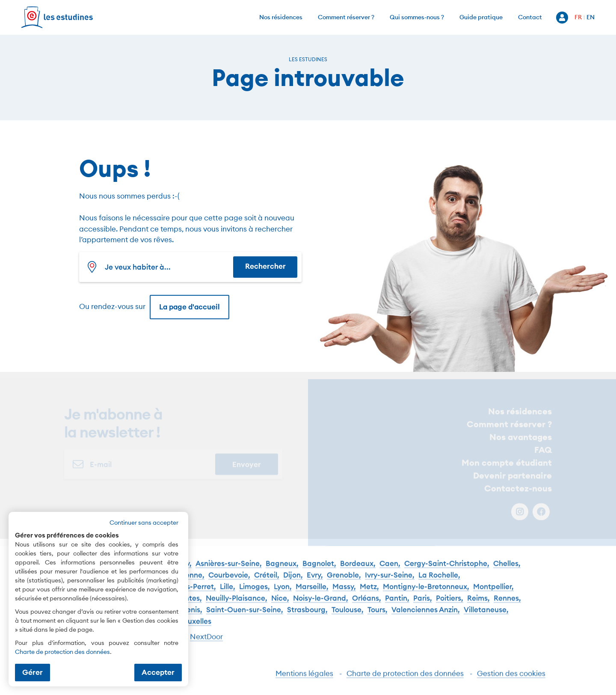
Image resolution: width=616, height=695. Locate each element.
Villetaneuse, (486, 616)
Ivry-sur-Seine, (390, 582)
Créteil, (267, 582)
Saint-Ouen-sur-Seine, (245, 616)
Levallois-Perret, (188, 593)
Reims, (478, 605)
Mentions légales (304, 680)
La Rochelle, (439, 582)
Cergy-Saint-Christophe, (447, 570)
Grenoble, (344, 582)
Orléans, (367, 605)
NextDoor (206, 643)
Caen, (390, 570)
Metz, (369, 593)
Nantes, (188, 605)
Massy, (344, 593)
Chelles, (507, 570)
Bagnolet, (319, 570)
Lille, (228, 593)
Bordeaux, (358, 570)
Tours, (378, 616)
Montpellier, (493, 593)
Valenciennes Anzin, (426, 616)
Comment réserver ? (346, 17)
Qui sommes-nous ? (417, 17)
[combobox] (158, 267)
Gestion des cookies (511, 680)
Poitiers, (450, 605)
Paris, (423, 605)
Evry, (315, 582)
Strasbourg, (307, 616)
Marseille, (312, 593)
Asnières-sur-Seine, (229, 570)
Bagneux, (282, 570)
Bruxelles (196, 628)
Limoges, (255, 593)
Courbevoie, (229, 582)
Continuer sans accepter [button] (144, 523)
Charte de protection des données (405, 680)
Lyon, (283, 593)
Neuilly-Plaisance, (237, 605)
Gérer (33, 672)
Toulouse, (348, 616)
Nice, (280, 605)
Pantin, (397, 605)
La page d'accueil (190, 307)
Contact (530, 17)
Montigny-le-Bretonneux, (426, 593)
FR (578, 17)
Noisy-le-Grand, (321, 605)
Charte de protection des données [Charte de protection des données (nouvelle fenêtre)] (62, 652)
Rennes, (507, 605)
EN (591, 17)
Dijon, (293, 582)
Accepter (158, 672)
